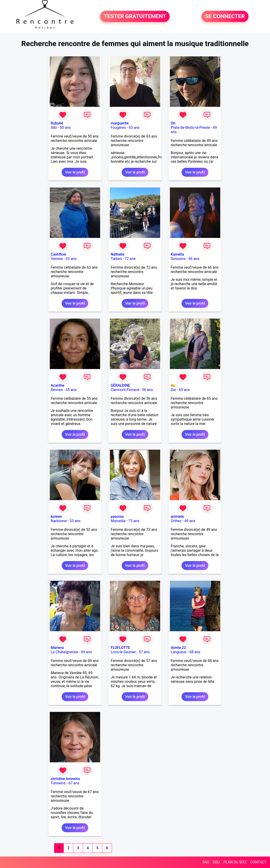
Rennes (57, 390)
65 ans (184, 390)
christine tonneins (65, 779)
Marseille (118, 521)
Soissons (178, 259)
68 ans (195, 652)
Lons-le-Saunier (123, 652)
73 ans (134, 521)
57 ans (144, 652)
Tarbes (116, 259)
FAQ (206, 862)
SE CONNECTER (225, 17)
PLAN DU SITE (235, 862)
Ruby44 (57, 123)
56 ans (147, 390)
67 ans (74, 783)
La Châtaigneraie (64, 652)
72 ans (130, 259)
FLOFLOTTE (120, 648)
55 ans (71, 390)
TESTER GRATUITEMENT (135, 17)
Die (173, 390)
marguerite (120, 123)
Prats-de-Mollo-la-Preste (190, 128)
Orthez (176, 521)
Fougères (118, 128)
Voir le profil (75, 172)
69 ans (86, 652)
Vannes (57, 259)
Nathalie (118, 254)
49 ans (190, 521)
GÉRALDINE (120, 385)
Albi (54, 128)
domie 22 (178, 648)
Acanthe (57, 385)
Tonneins (58, 783)
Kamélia (177, 254)
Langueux (179, 652)
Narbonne (59, 521)
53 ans (75, 521)
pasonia (117, 517)
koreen (56, 517)
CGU (216, 862)
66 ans (194, 259)
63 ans (134, 128)
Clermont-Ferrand (125, 390)
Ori (173, 123)
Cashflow (58, 254)
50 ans (65, 128)
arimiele (177, 517)
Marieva (57, 648)
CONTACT (258, 862)
